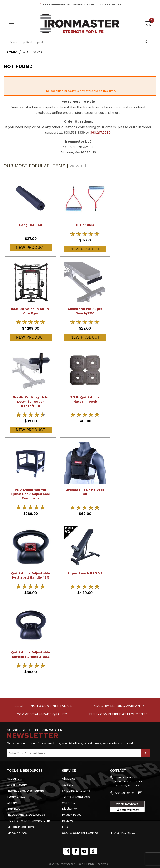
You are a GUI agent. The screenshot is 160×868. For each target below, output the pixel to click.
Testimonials (16, 797)
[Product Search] (74, 42)
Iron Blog (14, 809)
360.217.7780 (100, 132)
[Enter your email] (74, 753)
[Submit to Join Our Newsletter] (146, 753)
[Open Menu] (11, 23)
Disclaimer (69, 809)
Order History (17, 785)
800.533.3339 (125, 793)
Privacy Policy (72, 815)
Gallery (12, 803)
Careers (67, 785)
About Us (69, 778)
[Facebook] (76, 851)
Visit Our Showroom (127, 833)
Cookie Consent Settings (80, 833)
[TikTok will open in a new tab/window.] (93, 851)
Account (13, 778)
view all (78, 166)
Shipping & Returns (76, 791)
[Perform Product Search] (147, 42)
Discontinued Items (21, 827)
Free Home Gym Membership (28, 821)
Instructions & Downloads (26, 815)
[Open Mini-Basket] (149, 24)
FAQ (65, 827)
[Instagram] (67, 851)
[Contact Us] (140, 793)
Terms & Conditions (76, 797)
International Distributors (25, 791)
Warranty (68, 803)
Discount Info (17, 833)
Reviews (68, 821)
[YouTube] (85, 851)
